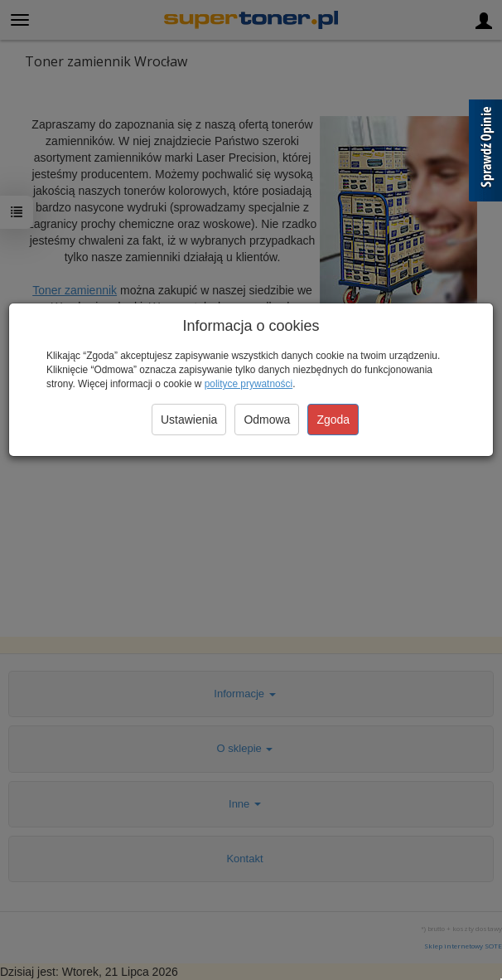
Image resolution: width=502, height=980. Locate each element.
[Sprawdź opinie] (485, 153)
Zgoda (333, 420)
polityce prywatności (249, 384)
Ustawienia (189, 420)
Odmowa (267, 420)
